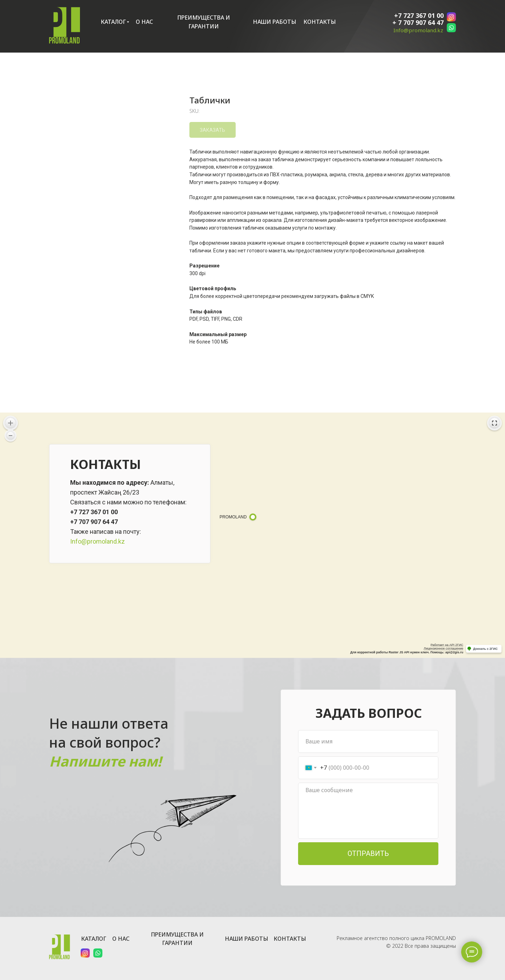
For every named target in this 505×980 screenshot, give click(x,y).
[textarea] (368, 811)
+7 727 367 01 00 (419, 15)
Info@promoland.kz (418, 30)
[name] (368, 741)
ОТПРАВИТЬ (368, 853)
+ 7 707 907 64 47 (418, 22)
